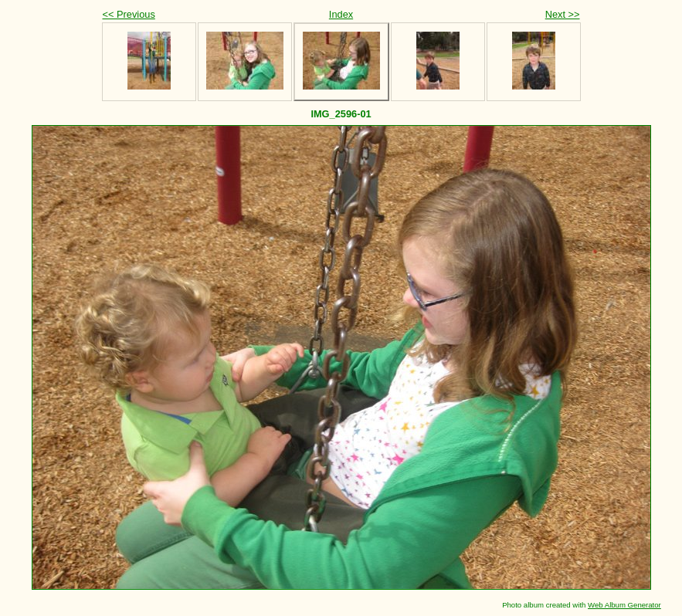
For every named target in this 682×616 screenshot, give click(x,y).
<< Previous (129, 14)
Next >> (563, 14)
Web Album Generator (624, 605)
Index (341, 14)
